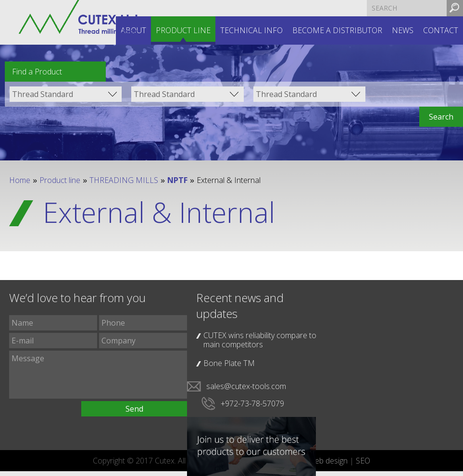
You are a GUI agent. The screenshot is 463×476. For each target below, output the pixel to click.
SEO (363, 461)
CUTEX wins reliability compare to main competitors (260, 340)
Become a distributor (337, 30)
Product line (183, 30)
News (403, 30)
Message (98, 375)
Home (20, 180)
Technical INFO (251, 30)
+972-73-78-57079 (252, 403)
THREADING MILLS (124, 180)
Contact (441, 30)
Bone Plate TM (229, 363)
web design (328, 461)
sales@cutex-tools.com (246, 386)
